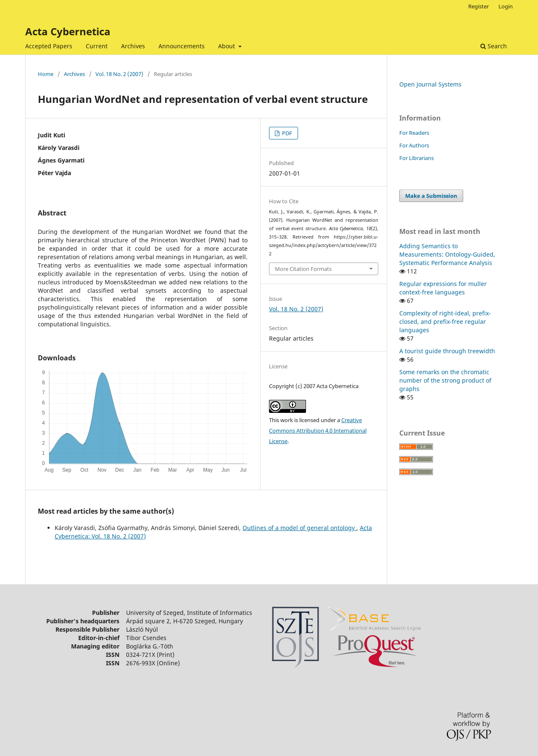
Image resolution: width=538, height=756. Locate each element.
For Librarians (417, 158)
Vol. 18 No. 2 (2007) (119, 74)
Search (494, 46)
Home (46, 74)
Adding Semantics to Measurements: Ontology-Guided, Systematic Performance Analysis (447, 254)
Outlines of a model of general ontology (299, 528)
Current (97, 46)
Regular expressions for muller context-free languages (443, 288)
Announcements (182, 46)
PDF (286, 133)
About (227, 46)
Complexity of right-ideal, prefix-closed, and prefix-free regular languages (445, 322)
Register (479, 6)
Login (506, 6)
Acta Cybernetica (68, 31)
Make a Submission (431, 196)
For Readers (414, 133)
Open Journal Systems (430, 84)
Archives (133, 46)
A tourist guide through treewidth (447, 351)
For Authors (414, 145)
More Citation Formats (303, 269)
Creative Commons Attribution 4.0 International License (318, 430)
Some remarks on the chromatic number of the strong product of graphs (445, 380)
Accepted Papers (49, 46)
